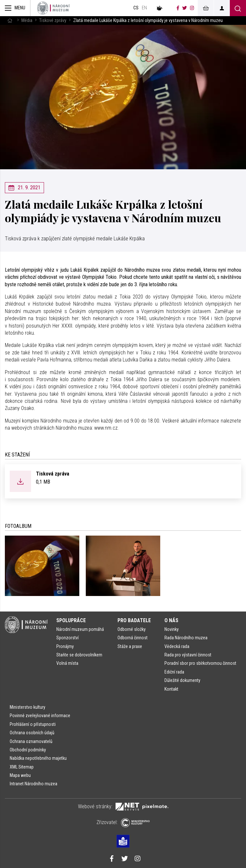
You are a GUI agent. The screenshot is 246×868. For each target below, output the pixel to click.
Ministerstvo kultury (28, 707)
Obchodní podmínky (28, 750)
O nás (171, 620)
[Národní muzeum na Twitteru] (184, 8)
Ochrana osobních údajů (32, 733)
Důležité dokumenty (182, 680)
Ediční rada (174, 672)
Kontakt (171, 689)
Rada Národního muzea (186, 638)
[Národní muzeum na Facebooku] (178, 8)
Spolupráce (71, 620)
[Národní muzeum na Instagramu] (192, 8)
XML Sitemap (22, 767)
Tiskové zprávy (53, 21)
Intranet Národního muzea (34, 784)
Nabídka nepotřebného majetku (38, 758)
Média (27, 21)
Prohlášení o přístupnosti (33, 724)
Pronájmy (65, 646)
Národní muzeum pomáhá (80, 629)
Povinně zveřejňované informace (40, 716)
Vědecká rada (177, 646)
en (144, 8)
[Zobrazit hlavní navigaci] (15, 8)
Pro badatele (134, 620)
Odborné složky (132, 629)
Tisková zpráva (53, 474)
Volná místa (67, 663)
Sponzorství (67, 638)
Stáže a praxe (130, 646)
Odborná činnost (133, 638)
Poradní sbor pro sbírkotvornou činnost (200, 663)
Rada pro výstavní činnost (188, 655)
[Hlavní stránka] (10, 21)
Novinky (172, 629)
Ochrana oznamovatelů (31, 741)
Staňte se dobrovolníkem (79, 655)
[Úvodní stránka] (53, 8)
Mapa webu (20, 775)
